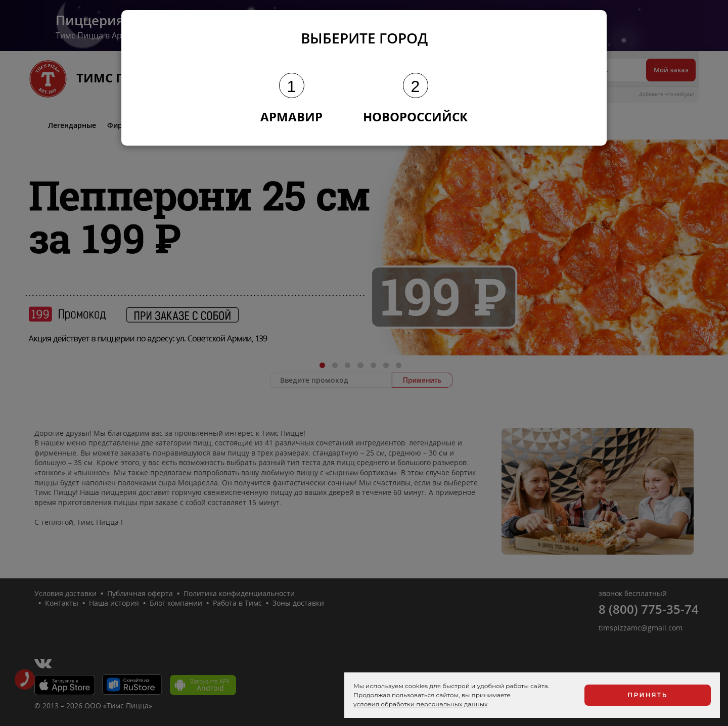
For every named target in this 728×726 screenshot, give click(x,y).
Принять (647, 695)
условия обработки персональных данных (420, 704)
